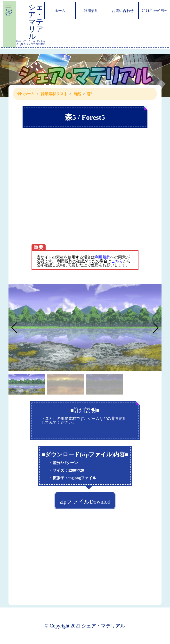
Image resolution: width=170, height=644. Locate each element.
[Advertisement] (45, 196)
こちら (117, 261)
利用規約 (103, 257)
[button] (156, 328)
